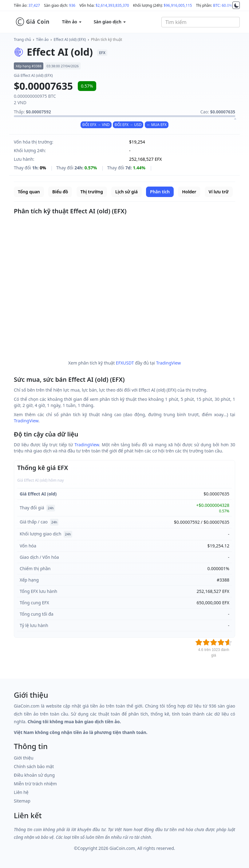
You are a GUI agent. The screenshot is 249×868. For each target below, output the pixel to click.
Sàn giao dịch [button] (110, 22)
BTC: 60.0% (223, 5)
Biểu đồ (60, 192)
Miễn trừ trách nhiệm (35, 784)
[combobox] (201, 22)
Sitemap (22, 801)
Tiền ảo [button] (71, 22)
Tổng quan (29, 192)
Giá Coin (32, 22)
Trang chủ (22, 39)
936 (72, 5)
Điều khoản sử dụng (34, 775)
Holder (189, 192)
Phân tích (160, 192)
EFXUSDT (125, 363)
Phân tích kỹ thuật (107, 39)
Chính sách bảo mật (34, 766)
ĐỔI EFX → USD (128, 125)
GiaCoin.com (122, 848)
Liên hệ (21, 792)
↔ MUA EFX (157, 125)
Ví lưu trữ (219, 192)
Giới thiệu (24, 758)
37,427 (34, 5)
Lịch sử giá (126, 192)
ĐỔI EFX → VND (96, 125)
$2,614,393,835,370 (112, 5)
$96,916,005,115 (178, 5)
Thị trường (92, 192)
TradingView (169, 363)
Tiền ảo (42, 39)
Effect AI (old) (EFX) (70, 39)
